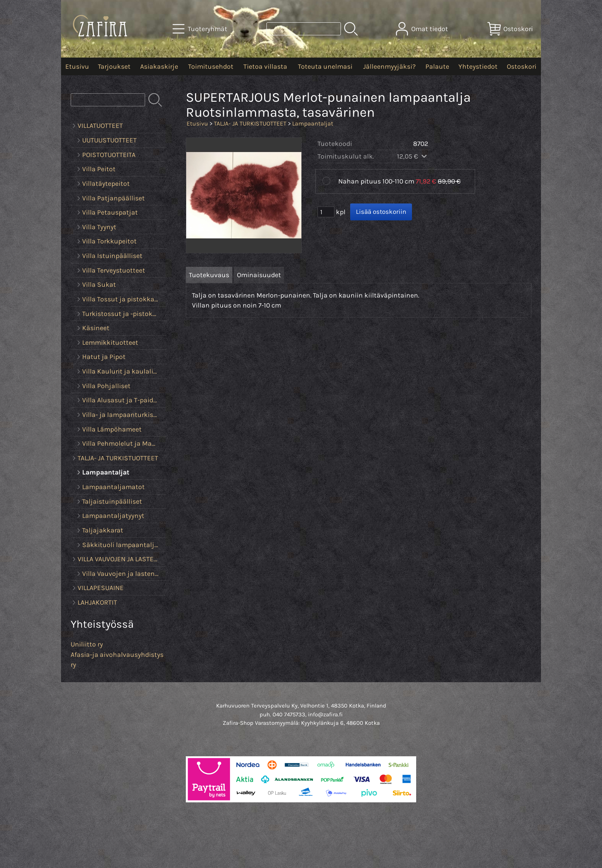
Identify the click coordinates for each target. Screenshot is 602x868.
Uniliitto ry (87, 644)
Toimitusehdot (211, 66)
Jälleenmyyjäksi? (389, 66)
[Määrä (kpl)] (326, 212)
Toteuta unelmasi (325, 66)
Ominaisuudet (259, 275)
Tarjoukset (114, 66)
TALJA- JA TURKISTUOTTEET (250, 123)
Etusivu (77, 66)
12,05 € (413, 156)
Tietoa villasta (265, 66)
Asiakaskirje (159, 66)
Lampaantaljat (313, 123)
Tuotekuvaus (209, 275)
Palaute (437, 66)
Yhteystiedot (478, 66)
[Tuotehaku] (304, 29)
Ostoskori (522, 66)
